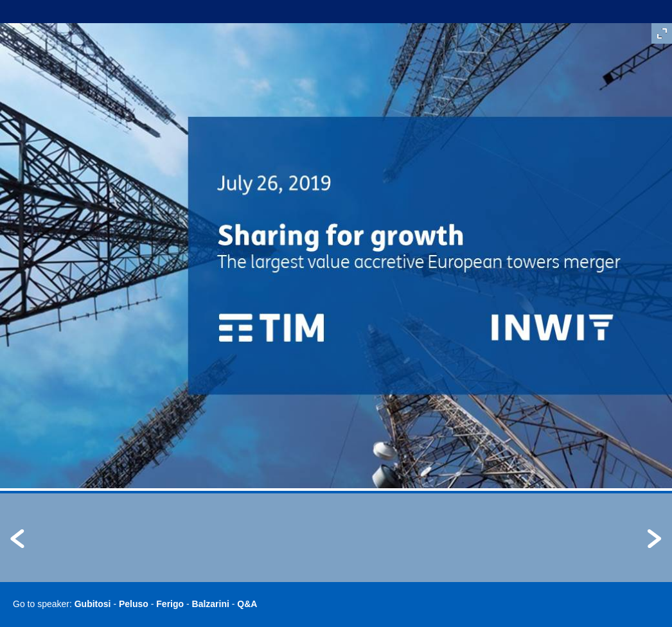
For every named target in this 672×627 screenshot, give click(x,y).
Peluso (134, 604)
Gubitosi (93, 604)
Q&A (247, 604)
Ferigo (170, 604)
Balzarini (211, 604)
